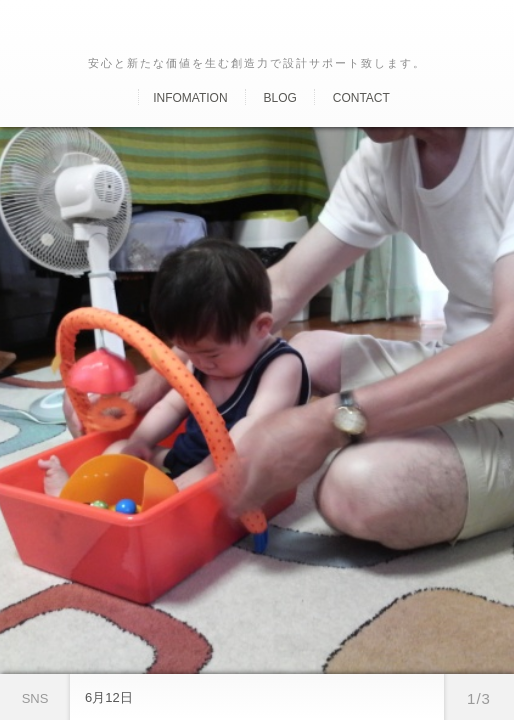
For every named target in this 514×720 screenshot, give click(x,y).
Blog (279, 98)
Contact (361, 98)
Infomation (190, 98)
